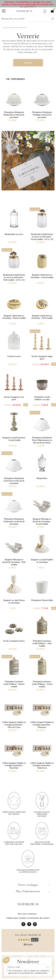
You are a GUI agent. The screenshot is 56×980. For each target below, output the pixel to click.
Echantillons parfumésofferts (42, 814)
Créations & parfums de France (14, 813)
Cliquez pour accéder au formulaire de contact (28, 918)
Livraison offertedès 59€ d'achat (14, 843)
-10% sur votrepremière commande (42, 843)
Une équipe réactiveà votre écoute (28, 871)
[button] (6, 960)
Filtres (28, 63)
